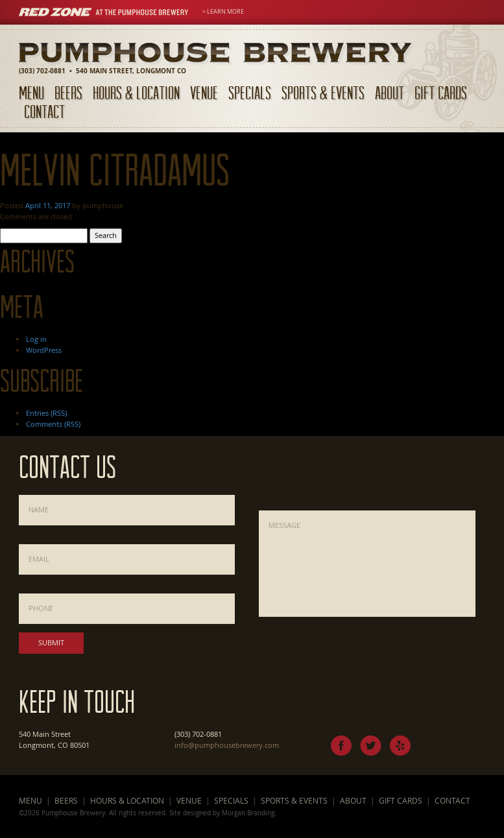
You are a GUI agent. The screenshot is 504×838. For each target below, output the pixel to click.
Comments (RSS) (53, 424)
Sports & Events (323, 92)
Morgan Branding (248, 813)
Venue (204, 92)
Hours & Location (136, 92)
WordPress (44, 350)
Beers (68, 92)
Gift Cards (441, 92)
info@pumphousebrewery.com (227, 745)
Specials (250, 92)
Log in (36, 339)
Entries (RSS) (46, 413)
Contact (44, 111)
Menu (31, 92)
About (390, 92)
